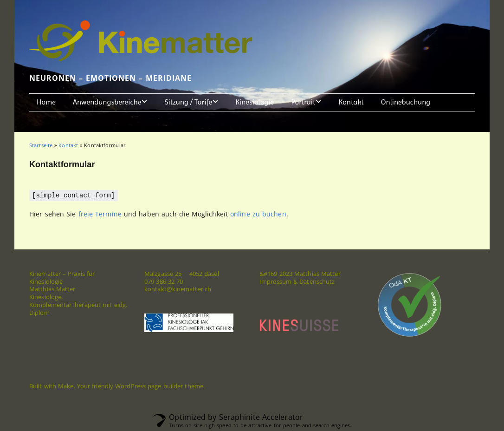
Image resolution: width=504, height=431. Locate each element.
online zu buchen (258, 213)
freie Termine (100, 213)
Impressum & (279, 281)
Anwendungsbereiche (107, 102)
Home (46, 102)
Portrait (303, 102)
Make (66, 385)
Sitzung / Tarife (189, 102)
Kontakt (351, 102)
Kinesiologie (255, 102)
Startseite (41, 145)
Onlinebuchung (406, 102)
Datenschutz (317, 281)
